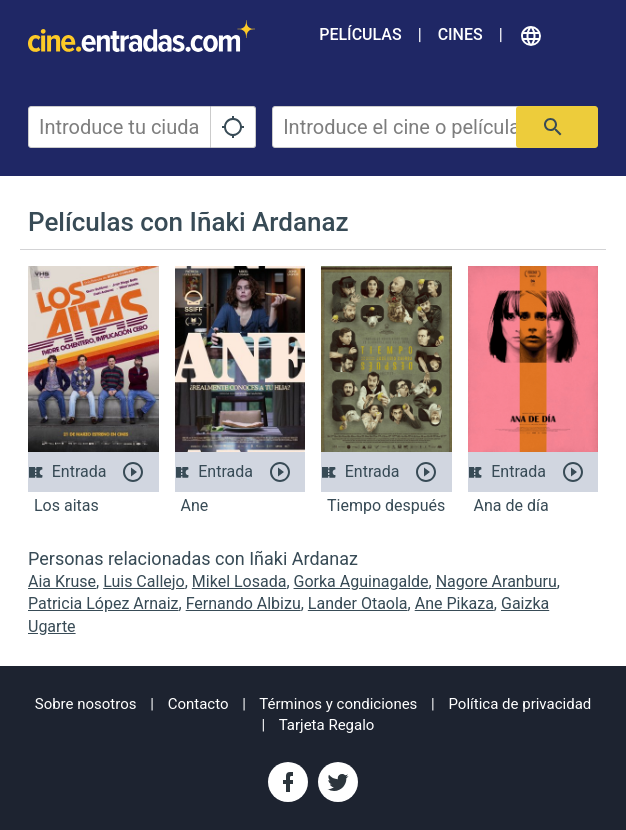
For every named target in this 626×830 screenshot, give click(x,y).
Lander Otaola (358, 603)
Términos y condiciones (338, 704)
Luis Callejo (144, 581)
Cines (460, 34)
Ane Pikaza (454, 603)
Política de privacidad (520, 704)
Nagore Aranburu (496, 581)
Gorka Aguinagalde (361, 581)
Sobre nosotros (86, 704)
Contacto (198, 704)
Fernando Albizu (243, 603)
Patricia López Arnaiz (103, 603)
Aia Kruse (62, 581)
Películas (360, 34)
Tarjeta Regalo (327, 725)
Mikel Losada (239, 581)
